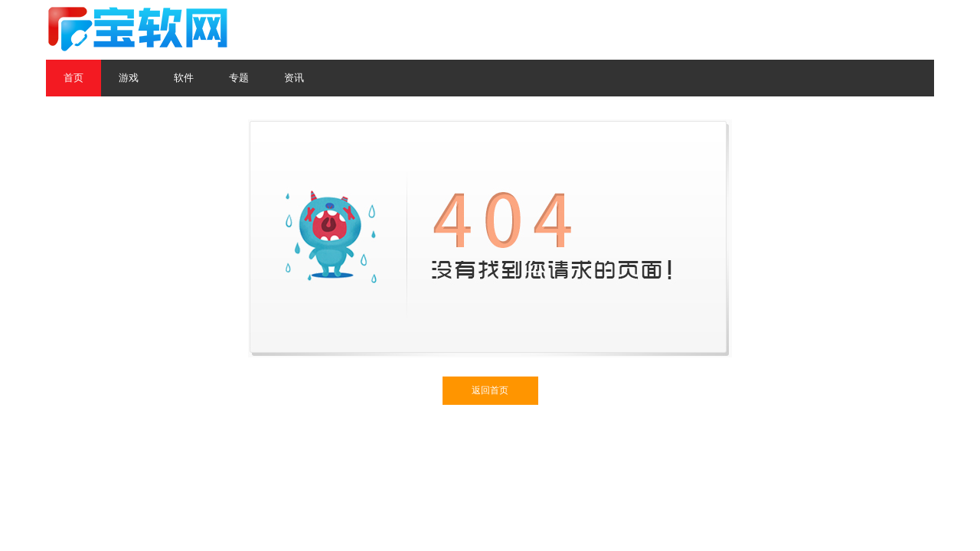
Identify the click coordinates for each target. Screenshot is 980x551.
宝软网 (139, 29)
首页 (73, 78)
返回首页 (490, 390)
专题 (239, 78)
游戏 (129, 78)
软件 (184, 78)
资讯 (294, 78)
